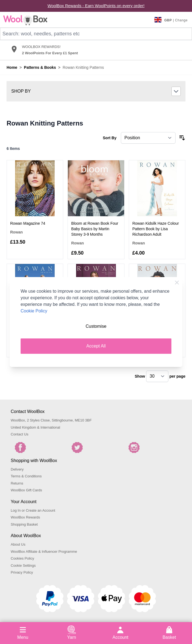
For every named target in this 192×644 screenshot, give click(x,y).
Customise (96, 326)
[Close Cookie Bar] (177, 283)
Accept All (96, 346)
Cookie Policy (34, 311)
